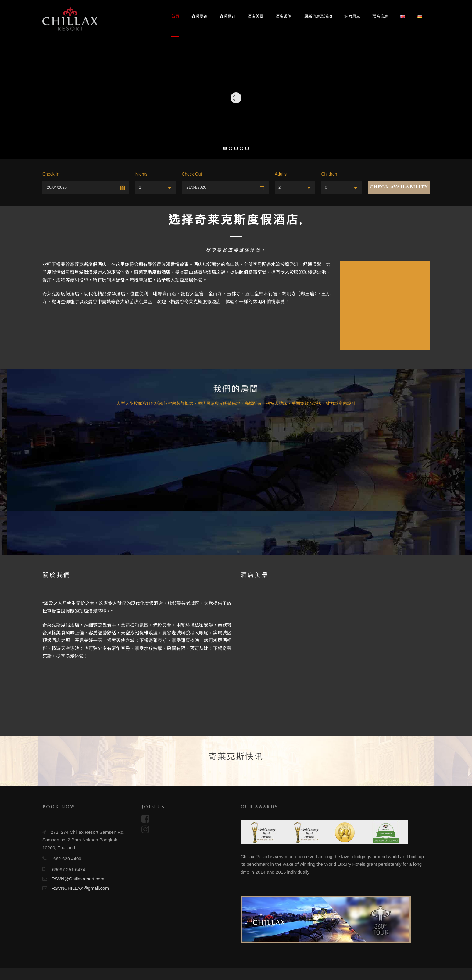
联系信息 (380, 16)
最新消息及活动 (318, 16)
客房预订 (227, 16)
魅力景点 (352, 16)
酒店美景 (256, 16)
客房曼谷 (199, 16)
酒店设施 (284, 16)
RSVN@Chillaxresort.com (78, 879)
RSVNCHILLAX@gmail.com (80, 888)
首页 (175, 16)
